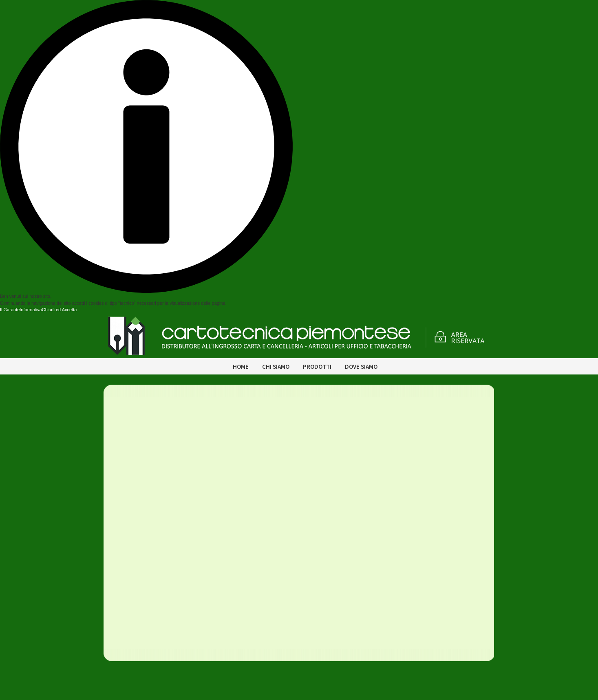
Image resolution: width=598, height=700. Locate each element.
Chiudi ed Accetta (60, 310)
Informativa (31, 310)
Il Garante (10, 310)
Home (241, 367)
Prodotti (317, 367)
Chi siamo (276, 367)
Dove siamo (361, 367)
